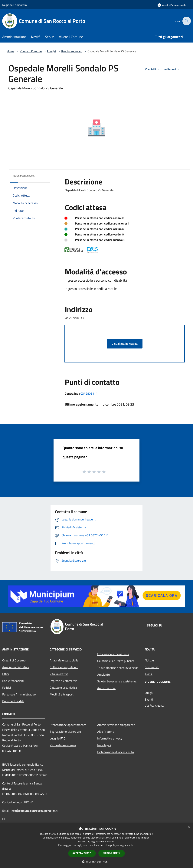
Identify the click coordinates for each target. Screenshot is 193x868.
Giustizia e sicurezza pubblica (116, 661)
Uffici (6, 674)
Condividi (153, 69)
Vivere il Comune (31, 51)
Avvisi (149, 674)
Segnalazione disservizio (65, 732)
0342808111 (89, 393)
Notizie (149, 660)
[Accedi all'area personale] (172, 5)
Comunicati (152, 667)
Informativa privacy (110, 738)
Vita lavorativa (59, 674)
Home (11, 51)
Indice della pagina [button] (24, 176)
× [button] (189, 827)
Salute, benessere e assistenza (117, 681)
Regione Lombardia (15, 5)
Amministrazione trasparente (116, 725)
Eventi (149, 699)
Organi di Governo (14, 660)
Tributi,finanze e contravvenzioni (118, 668)
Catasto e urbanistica (63, 688)
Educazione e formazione (113, 654)
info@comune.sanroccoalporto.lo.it (34, 811)
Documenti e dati (13, 701)
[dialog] (96, 845)
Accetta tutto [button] (82, 853)
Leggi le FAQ (58, 738)
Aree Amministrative (16, 667)
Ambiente (103, 674)
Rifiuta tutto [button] (112, 853)
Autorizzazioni (106, 688)
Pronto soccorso (72, 51)
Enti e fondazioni (13, 681)
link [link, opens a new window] (133, 845)
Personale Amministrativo (19, 694)
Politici (7, 688)
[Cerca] (186, 21)
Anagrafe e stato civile (64, 660)
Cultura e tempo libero (64, 667)
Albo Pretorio (106, 732)
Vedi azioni (172, 69)
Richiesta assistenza (63, 745)
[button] (96, 862)
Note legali (104, 745)
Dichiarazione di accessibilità (116, 752)
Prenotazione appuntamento (68, 725)
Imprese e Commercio (64, 681)
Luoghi (51, 51)
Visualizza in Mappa (125, 344)
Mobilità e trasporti (62, 694)
